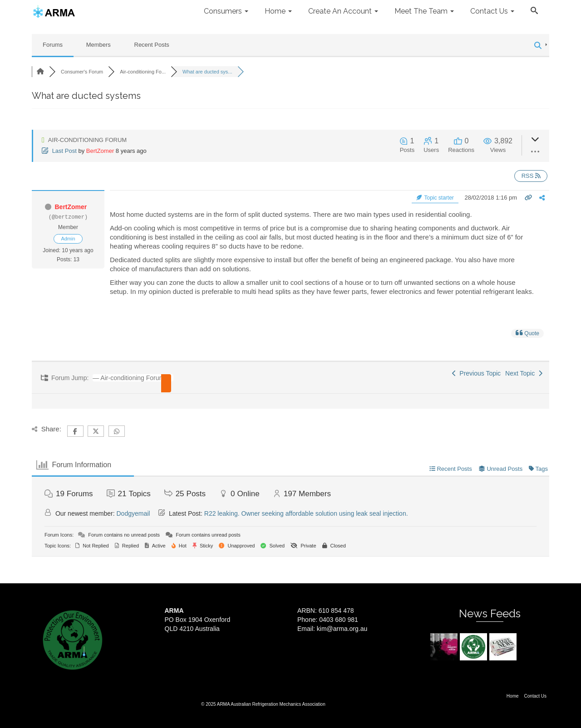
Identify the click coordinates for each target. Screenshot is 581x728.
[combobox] (130, 378)
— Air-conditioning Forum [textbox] (128, 378)
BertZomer (100, 151)
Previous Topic (477, 373)
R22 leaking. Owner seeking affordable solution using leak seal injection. (306, 513)
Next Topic (524, 373)
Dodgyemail (133, 513)
